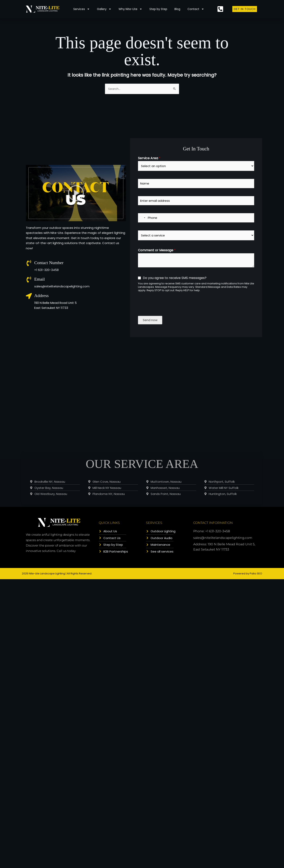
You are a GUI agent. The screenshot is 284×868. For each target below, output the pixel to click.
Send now (150, 320)
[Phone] (196, 218)
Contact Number (49, 263)
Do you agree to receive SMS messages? (175, 278)
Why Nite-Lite (130, 9)
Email (40, 279)
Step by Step (158, 9)
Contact (196, 9)
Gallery (104, 9)
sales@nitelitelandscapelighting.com (62, 286)
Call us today (66, 551)
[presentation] (168, 315)
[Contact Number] (29, 263)
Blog (177, 9)
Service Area (149, 158)
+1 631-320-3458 (46, 270)
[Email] (29, 280)
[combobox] (142, 218)
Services (82, 9)
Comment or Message (157, 250)
